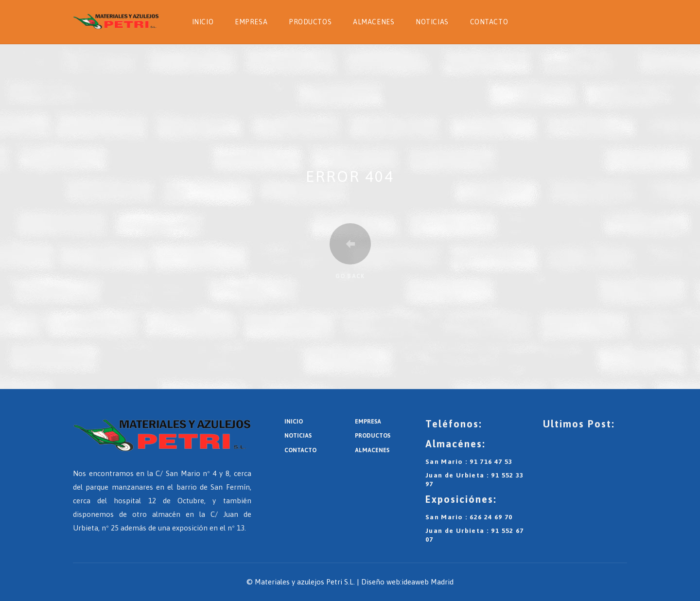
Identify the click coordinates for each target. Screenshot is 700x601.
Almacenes (374, 22)
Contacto (489, 22)
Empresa (251, 22)
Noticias (432, 22)
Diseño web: (381, 582)
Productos (310, 22)
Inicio (203, 22)
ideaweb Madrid (428, 582)
